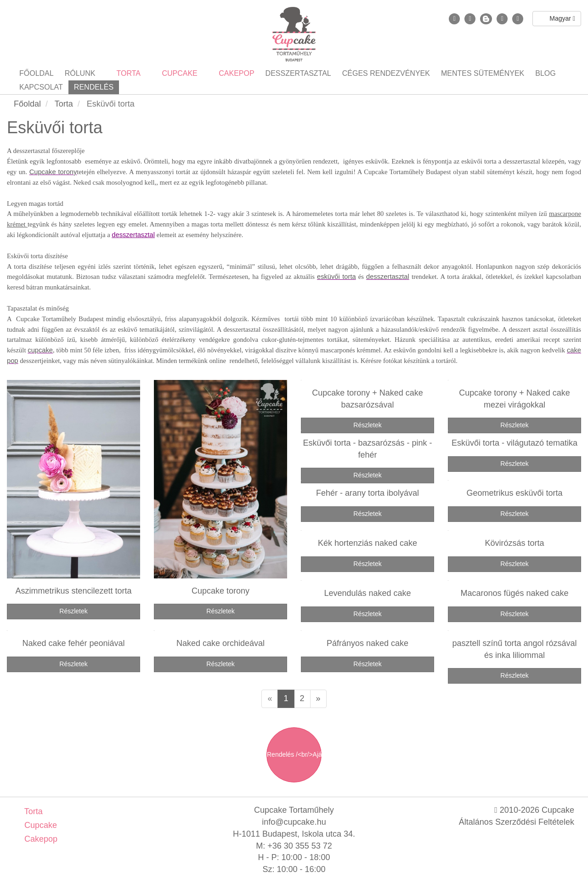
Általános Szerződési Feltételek (517, 822)
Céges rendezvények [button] (386, 73)
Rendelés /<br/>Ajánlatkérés (294, 754)
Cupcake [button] (179, 73)
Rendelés (94, 87)
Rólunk (80, 73)
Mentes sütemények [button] (483, 73)
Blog (545, 73)
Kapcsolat (41, 87)
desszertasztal (133, 235)
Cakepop (40, 839)
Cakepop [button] (236, 73)
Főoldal (37, 73)
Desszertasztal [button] (298, 73)
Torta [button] (127, 73)
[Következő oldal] (318, 699)
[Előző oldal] (270, 699)
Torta (32, 811)
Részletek (73, 611)
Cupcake (40, 825)
